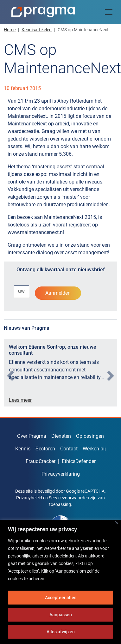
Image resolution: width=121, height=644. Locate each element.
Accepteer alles (61, 598)
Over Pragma (32, 436)
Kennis (23, 449)
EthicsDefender (79, 461)
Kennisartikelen (37, 30)
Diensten (61, 436)
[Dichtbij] (117, 523)
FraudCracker (41, 461)
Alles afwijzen (61, 632)
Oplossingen (90, 436)
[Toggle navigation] (109, 12)
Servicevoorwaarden (69, 498)
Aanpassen (61, 615)
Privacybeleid (29, 498)
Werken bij (94, 449)
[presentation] (10, 376)
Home (10, 30)
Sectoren (45, 449)
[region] (60, 582)
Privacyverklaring (61, 474)
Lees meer (20, 400)
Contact (69, 449)
